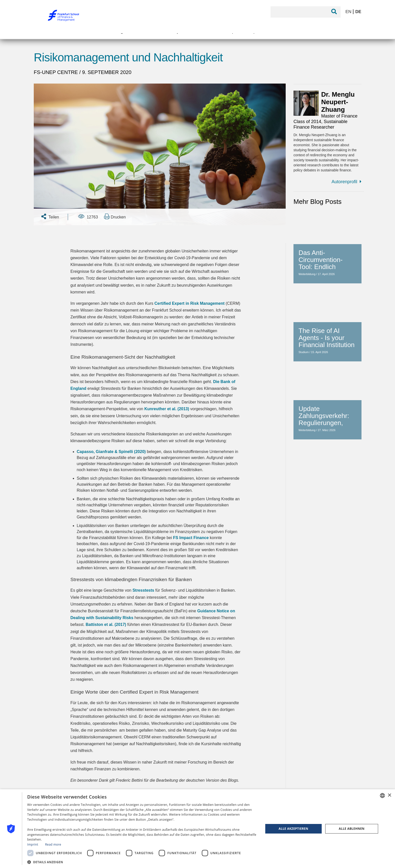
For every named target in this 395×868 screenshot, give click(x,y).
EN (349, 12)
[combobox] (382, 796)
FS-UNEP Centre (57, 72)
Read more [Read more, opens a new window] (53, 844)
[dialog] (197, 829)
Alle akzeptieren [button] (293, 829)
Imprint (33, 844)
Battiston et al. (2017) (106, 625)
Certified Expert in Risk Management (189, 303)
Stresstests (143, 590)
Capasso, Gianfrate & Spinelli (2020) (111, 452)
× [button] (389, 795)
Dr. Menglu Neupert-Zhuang (338, 102)
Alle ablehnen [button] (352, 829)
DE (358, 12)
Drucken (115, 216)
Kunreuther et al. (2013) (167, 409)
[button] (142, 862)
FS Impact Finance (191, 538)
